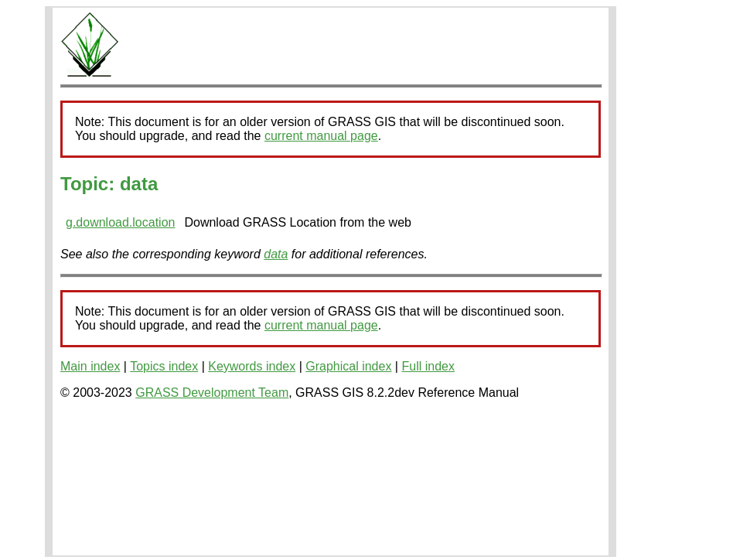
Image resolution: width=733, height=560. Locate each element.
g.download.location (120, 222)
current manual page (321, 136)
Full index (428, 366)
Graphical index (348, 366)
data (276, 254)
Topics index (164, 366)
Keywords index (252, 366)
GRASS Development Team (212, 393)
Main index (90, 366)
